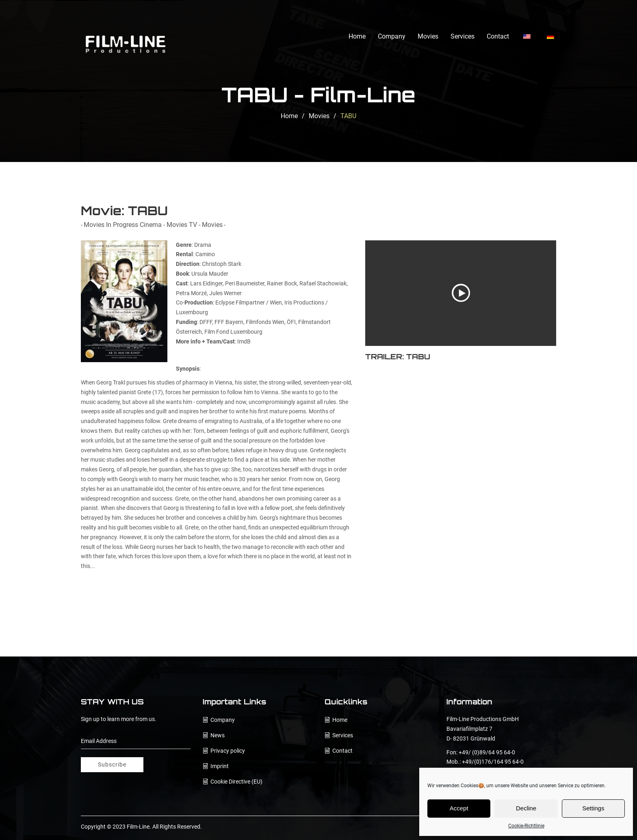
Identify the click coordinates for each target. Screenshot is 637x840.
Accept (459, 808)
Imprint (220, 766)
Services (463, 36)
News (218, 735)
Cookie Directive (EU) (236, 782)
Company (392, 36)
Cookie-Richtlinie (526, 826)
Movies (428, 36)
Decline (526, 808)
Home (357, 36)
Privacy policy (228, 751)
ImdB (244, 341)
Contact (498, 36)
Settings (593, 808)
